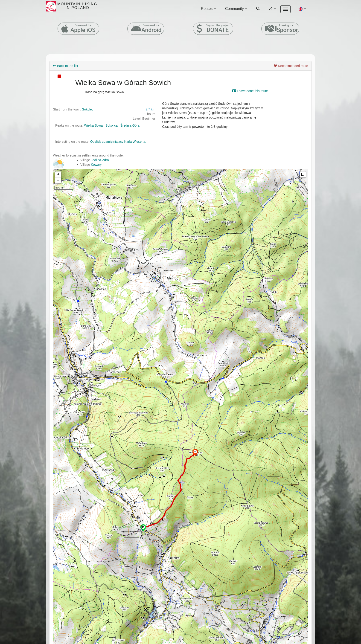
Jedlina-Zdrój (100, 160)
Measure (303, 174)
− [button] (58, 180)
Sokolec (88, 109)
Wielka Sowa (93, 125)
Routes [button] (208, 9)
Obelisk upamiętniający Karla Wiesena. (118, 142)
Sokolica (112, 125)
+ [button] (58, 174)
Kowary (96, 165)
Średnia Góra (130, 125)
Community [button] (236, 9)
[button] (302, 9)
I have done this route (250, 91)
